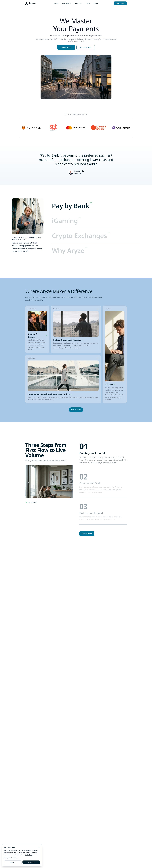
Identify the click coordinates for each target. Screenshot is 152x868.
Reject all (13, 862)
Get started (31, 502)
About (96, 3)
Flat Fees (110, 385)
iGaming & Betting (37, 336)
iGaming (65, 221)
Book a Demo (120, 3)
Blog (88, 3)
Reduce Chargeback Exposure (68, 340)
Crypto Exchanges (79, 236)
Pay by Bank (66, 3)
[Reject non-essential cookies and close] (39, 847)
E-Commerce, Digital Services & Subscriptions (50, 394)
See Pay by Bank (86, 47)
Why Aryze (68, 250)
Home (56, 3)
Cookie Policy (29, 855)
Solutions (79, 3)
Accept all (31, 862)
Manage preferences (11, 858)
